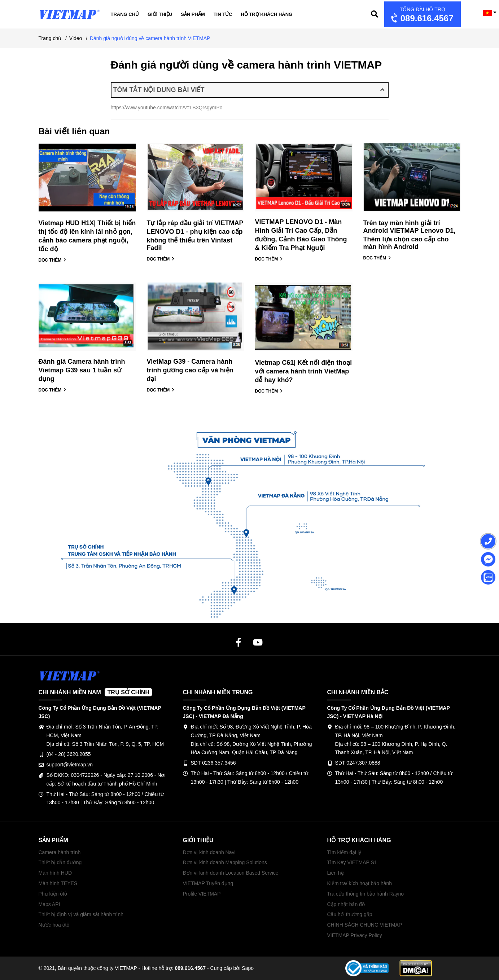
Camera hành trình (60, 852)
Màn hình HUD (55, 873)
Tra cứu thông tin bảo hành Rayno (366, 894)
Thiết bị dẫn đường (60, 862)
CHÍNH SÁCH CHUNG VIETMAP (365, 925)
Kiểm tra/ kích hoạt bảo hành (360, 883)
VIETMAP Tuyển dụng (208, 883)
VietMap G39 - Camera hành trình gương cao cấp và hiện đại (190, 370)
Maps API (49, 904)
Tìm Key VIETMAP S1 (352, 862)
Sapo (248, 968)
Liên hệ (336, 873)
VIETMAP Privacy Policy (355, 935)
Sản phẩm (193, 14)
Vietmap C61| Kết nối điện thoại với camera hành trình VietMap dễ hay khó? (304, 371)
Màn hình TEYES (58, 883)
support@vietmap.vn (70, 765)
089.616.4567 (422, 15)
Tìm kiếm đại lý (344, 852)
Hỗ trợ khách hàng (266, 14)
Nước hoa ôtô (54, 925)
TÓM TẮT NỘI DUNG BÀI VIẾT (249, 90)
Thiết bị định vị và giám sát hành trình (81, 914)
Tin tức (223, 14)
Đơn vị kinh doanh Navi (209, 852)
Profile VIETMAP (202, 894)
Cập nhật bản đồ (346, 904)
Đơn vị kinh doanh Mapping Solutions (225, 862)
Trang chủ (125, 14)
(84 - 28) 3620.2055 (69, 754)
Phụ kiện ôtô (53, 894)
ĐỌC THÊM (52, 260)
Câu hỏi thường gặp (350, 914)
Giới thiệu (160, 14)
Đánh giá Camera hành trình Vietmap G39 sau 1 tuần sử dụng (82, 370)
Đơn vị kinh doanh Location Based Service (231, 873)
